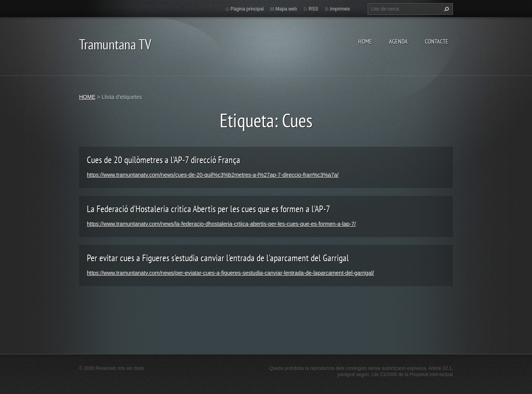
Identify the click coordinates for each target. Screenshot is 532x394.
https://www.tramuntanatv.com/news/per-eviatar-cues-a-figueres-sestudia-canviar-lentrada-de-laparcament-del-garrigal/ (230, 273)
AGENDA (398, 41)
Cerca (446, 9)
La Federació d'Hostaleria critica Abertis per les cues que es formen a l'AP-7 (209, 209)
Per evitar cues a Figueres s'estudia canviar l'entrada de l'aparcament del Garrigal (218, 258)
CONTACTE (437, 41)
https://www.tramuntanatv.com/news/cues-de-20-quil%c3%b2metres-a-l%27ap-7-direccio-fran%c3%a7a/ (213, 175)
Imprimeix (340, 9)
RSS (313, 9)
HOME (365, 41)
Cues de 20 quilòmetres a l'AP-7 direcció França (164, 160)
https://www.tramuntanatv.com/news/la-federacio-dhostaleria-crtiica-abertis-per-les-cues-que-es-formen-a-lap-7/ (221, 224)
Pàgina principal (247, 9)
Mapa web (286, 9)
